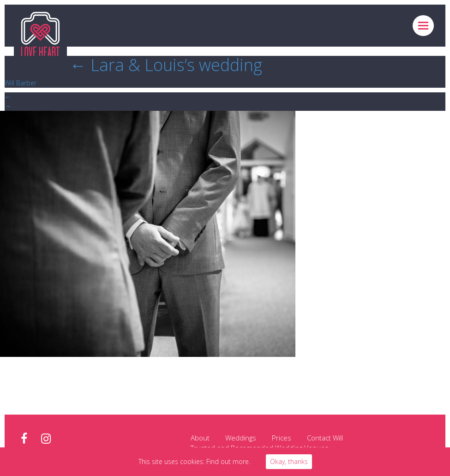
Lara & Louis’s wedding (166, 65)
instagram (46, 439)
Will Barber (21, 83)
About (200, 438)
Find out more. (228, 461)
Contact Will (325, 438)
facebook (24, 439)
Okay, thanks (289, 461)
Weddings (241, 438)
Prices (282, 438)
